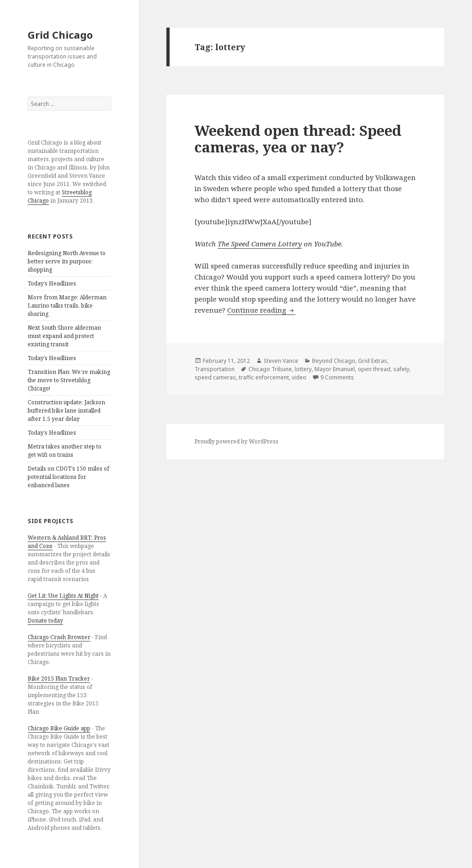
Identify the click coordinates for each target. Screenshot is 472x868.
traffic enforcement (264, 377)
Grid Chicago (60, 35)
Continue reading (261, 310)
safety (401, 369)
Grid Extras (373, 361)
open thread (374, 369)
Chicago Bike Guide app (59, 728)
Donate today (45, 620)
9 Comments (337, 377)
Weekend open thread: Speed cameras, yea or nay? (298, 139)
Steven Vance (281, 361)
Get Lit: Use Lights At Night (63, 596)
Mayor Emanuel (335, 369)
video (299, 377)
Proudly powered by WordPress (236, 441)
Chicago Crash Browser (59, 637)
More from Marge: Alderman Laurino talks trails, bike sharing (67, 306)
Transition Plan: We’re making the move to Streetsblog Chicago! (69, 380)
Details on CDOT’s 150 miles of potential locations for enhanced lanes (68, 477)
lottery (303, 369)
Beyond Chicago (334, 361)
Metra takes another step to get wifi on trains (65, 451)
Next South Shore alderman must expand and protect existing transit (64, 336)
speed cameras (215, 377)
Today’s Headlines (52, 283)
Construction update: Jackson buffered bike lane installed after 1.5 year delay (66, 411)
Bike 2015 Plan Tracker (59, 679)
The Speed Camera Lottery (260, 244)
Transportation (215, 369)
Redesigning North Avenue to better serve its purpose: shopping (67, 261)
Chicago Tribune (270, 369)
